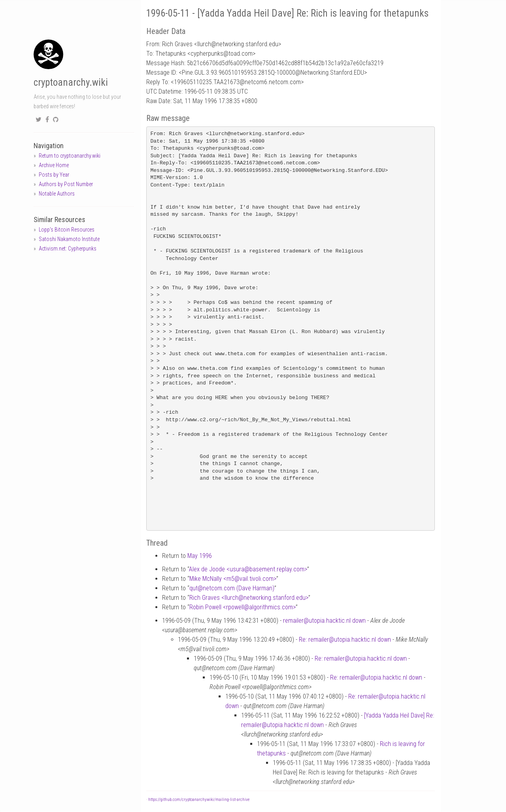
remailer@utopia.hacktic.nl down (324, 621)
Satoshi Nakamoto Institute (69, 239)
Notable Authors (57, 194)
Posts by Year (54, 175)
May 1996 (200, 556)
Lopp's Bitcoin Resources (67, 230)
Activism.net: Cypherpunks (68, 249)
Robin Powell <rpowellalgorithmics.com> (243, 607)
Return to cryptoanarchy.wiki (70, 156)
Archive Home (54, 165)
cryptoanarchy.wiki (71, 82)
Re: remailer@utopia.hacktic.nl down (345, 640)
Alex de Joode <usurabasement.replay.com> (248, 569)
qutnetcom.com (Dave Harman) (232, 588)
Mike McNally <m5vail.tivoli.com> (233, 579)
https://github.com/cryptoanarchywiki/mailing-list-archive (199, 800)
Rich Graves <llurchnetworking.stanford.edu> (249, 598)
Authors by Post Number (66, 184)
